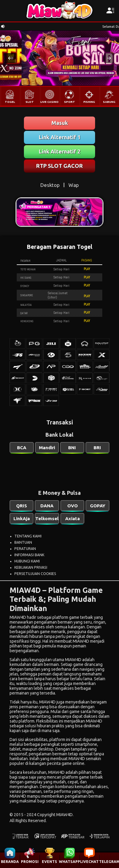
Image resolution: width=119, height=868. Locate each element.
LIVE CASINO (49, 102)
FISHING (89, 102)
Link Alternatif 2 (60, 151)
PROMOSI (30, 862)
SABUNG (109, 102)
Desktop (50, 185)
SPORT (70, 102)
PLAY (87, 269)
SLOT (30, 102)
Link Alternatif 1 (60, 137)
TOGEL (10, 102)
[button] (10, 58)
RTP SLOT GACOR (59, 166)
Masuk (60, 123)
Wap (74, 185)
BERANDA (10, 862)
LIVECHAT (89, 862)
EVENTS (49, 862)
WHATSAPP (70, 862)
